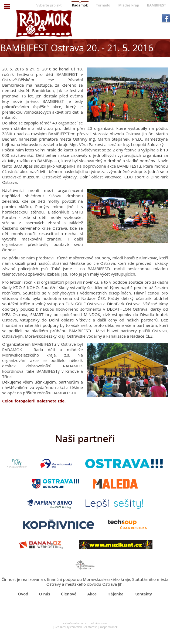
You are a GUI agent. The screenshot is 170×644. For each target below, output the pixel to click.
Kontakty (143, 594)
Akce (92, 594)
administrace (99, 623)
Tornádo (103, 5)
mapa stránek (109, 627)
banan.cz (82, 623)
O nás (45, 594)
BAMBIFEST (157, 5)
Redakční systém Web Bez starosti (76, 627)
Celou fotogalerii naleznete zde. (34, 401)
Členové (69, 594)
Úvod (23, 594)
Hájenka (115, 594)
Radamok (80, 5)
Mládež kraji (128, 5)
